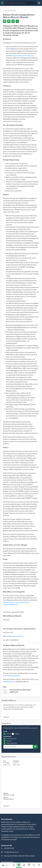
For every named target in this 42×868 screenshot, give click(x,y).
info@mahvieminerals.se (15, 636)
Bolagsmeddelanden (12, 743)
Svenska (9, 734)
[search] (22, 3)
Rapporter (9, 741)
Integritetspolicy (7, 862)
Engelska (17, 734)
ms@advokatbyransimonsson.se (23, 56)
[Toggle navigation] (39, 3)
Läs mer (7, 717)
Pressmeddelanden (11, 739)
